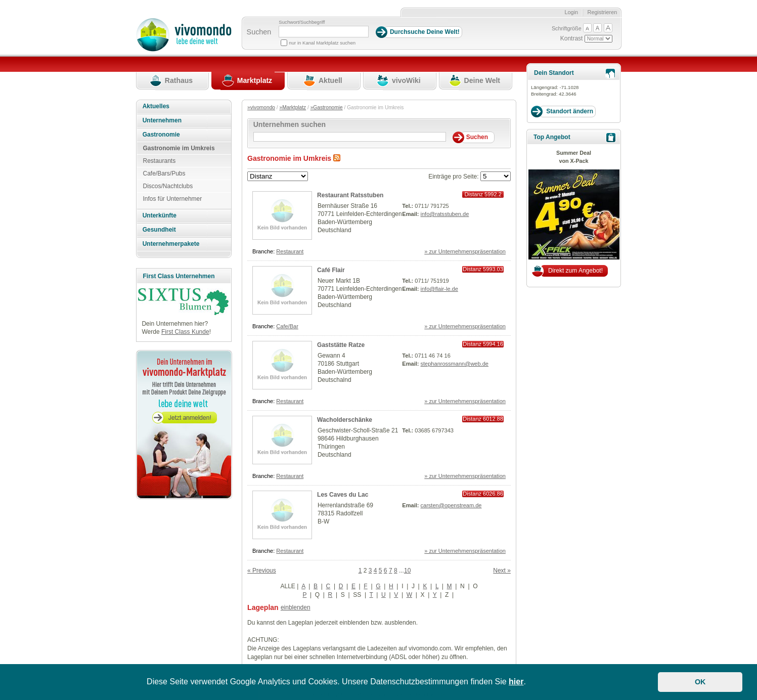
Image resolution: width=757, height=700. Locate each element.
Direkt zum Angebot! (575, 271)
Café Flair (331, 270)
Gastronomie (161, 135)
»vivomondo (261, 107)
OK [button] (700, 682)
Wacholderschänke (345, 420)
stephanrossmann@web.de (455, 364)
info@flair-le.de (439, 289)
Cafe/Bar (287, 326)
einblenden (296, 607)
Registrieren (603, 12)
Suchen (259, 32)
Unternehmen (162, 120)
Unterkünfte (160, 215)
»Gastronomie (327, 107)
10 (407, 571)
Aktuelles (156, 106)
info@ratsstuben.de (445, 214)
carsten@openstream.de (451, 505)
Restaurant (290, 251)
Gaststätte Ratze (341, 345)
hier (516, 682)
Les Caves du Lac (343, 495)
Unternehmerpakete (171, 244)
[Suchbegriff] (324, 32)
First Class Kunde (185, 332)
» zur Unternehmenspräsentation (465, 251)
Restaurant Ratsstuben (350, 195)
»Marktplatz (293, 107)
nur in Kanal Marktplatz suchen (322, 43)
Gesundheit (159, 230)
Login (571, 12)
